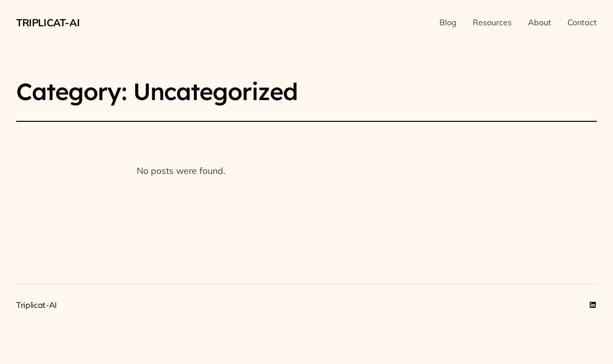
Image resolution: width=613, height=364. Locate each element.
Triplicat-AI (48, 22)
